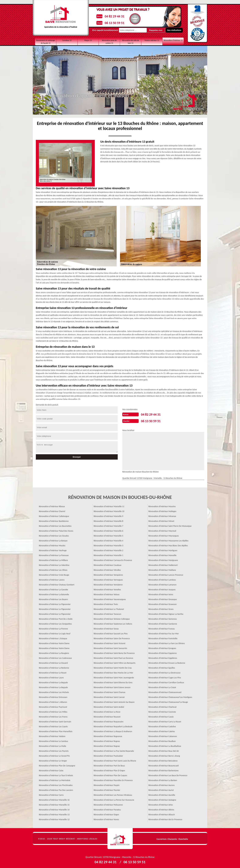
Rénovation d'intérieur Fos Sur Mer (164, 633)
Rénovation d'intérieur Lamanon (162, 584)
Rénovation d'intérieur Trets (106, 603)
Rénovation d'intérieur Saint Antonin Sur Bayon (114, 701)
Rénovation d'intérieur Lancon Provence (166, 574)
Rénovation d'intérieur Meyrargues (164, 535)
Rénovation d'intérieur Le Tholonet (109, 608)
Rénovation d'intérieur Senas (106, 628)
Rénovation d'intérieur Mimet (161, 520)
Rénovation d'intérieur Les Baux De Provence (168, 775)
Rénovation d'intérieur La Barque (53, 540)
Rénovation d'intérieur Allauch (162, 814)
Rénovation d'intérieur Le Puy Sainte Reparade (114, 750)
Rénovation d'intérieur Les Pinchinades (56, 784)
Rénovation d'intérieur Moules (52, 545)
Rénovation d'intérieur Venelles (107, 589)
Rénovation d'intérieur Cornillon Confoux (166, 682)
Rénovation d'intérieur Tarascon (107, 613)
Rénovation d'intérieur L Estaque (53, 638)
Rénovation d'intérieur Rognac (107, 745)
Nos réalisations (165, 30)
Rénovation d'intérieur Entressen (53, 696)
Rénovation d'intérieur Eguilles (162, 667)
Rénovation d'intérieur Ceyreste (162, 711)
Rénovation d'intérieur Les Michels (54, 691)
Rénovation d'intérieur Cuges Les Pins (165, 677)
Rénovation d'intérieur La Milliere (53, 559)
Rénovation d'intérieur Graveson (163, 603)
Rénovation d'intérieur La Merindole (55, 779)
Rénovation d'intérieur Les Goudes (54, 535)
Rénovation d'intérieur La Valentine (54, 564)
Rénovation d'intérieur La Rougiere (54, 652)
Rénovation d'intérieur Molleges (162, 510)
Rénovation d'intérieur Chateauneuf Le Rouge (168, 701)
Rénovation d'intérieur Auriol (161, 789)
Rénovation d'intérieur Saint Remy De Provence (114, 652)
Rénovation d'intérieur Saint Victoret (110, 642)
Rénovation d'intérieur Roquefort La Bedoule (113, 726)
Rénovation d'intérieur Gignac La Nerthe (166, 613)
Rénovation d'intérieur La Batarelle (54, 594)
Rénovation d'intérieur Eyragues (162, 647)
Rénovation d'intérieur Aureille (162, 794)
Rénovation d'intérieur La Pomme (53, 628)
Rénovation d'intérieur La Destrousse (164, 672)
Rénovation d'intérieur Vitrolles (107, 569)
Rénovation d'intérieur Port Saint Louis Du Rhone (115, 760)
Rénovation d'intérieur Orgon (106, 814)
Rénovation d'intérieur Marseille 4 (108, 540)
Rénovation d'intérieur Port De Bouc (109, 765)
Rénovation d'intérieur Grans (161, 608)
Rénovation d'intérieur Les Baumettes (55, 525)
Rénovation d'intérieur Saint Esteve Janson (112, 686)
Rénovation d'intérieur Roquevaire (109, 721)
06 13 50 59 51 (111, 22)
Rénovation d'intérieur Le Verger (53, 760)
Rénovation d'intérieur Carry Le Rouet (165, 721)
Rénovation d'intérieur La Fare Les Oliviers (167, 642)
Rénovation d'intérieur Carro (51, 794)
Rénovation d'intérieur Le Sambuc (53, 740)
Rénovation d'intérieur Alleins (161, 809)
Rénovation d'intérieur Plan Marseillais (56, 731)
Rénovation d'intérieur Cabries (162, 731)
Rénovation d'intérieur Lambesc (162, 579)
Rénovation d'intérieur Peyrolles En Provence (113, 779)
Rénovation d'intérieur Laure (51, 677)
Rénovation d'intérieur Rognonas (108, 735)
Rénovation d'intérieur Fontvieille (163, 638)
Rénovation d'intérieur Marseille (162, 554)
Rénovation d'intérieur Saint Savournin (110, 647)
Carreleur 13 (67, 40)
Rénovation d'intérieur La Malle (52, 745)
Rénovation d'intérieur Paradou (107, 809)
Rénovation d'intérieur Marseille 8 (108, 520)
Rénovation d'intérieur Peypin (107, 784)
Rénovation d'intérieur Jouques (162, 589)
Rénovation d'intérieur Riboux (52, 506)
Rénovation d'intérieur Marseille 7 (108, 525)
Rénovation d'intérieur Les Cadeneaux (55, 657)
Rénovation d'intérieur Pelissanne (108, 804)
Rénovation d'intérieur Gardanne (163, 623)
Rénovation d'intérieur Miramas (162, 515)
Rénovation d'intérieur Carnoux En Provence (113, 559)
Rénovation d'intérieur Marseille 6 (108, 530)
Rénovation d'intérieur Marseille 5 (108, 535)
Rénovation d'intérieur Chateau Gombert (57, 584)
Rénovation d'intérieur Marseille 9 (108, 515)
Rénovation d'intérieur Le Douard (53, 662)
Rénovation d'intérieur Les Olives (53, 569)
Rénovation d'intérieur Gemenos (163, 618)
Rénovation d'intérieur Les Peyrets (54, 750)
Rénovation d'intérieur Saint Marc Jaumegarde (114, 677)
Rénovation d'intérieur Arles (161, 804)
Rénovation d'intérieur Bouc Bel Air (164, 750)
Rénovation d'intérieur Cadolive (162, 726)
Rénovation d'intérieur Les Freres (53, 716)
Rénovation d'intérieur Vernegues (108, 579)
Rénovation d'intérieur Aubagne (162, 799)
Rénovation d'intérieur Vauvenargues (110, 598)
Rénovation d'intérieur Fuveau (162, 628)
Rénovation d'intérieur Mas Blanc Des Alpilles (168, 545)
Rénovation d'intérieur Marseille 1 (108, 554)
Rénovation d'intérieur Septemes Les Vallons (113, 623)
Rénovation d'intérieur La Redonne (54, 667)
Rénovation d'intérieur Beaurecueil (164, 765)
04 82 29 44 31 (111, 16)
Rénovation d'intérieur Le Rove (107, 711)
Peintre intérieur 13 (152, 40)
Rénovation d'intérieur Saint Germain (55, 721)
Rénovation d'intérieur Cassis (161, 716)
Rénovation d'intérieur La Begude (53, 682)
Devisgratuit (134, 18)
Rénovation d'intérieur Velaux (107, 594)
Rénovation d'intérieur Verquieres (108, 574)
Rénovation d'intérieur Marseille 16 (54, 799)
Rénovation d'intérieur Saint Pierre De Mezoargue (170, 525)
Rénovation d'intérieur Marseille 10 (109, 510)
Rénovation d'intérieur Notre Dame (54, 642)
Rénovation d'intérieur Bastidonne (54, 520)
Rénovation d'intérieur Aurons (162, 784)
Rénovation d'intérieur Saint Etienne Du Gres (113, 682)
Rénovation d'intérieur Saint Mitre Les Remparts (114, 662)
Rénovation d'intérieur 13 (173, 40)
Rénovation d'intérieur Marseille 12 (54, 819)
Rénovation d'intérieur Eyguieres (163, 652)
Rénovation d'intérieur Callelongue (54, 515)
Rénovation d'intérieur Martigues (163, 550)
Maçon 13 (88, 40)
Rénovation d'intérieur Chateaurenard (165, 691)
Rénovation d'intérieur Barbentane (164, 770)
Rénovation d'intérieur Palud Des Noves (56, 530)
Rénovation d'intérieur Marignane (163, 559)
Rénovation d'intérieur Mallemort (163, 564)
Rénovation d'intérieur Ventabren (108, 584)
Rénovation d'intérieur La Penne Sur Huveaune (114, 799)
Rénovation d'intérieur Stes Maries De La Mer (113, 672)
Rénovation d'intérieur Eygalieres (163, 657)
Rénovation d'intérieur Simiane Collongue (112, 618)
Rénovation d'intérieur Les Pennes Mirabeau (113, 794)
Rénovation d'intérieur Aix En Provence (165, 819)
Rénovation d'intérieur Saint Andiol (109, 706)
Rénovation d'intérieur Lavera (52, 579)
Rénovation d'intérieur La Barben (163, 779)
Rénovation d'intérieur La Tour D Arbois (56, 775)
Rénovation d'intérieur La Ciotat (162, 686)
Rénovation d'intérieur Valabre (52, 735)
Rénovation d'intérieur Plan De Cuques (110, 775)
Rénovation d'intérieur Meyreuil (162, 530)
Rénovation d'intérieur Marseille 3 (108, 545)
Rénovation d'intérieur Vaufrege (53, 550)
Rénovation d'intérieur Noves (106, 819)
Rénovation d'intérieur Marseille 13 (54, 814)
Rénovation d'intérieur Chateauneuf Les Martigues (170, 696)
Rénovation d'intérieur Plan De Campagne (57, 765)
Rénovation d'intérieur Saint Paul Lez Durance (113, 657)
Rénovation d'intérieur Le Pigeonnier (55, 603)
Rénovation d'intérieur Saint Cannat (109, 696)
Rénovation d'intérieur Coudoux (108, 564)
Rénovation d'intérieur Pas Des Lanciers (56, 789)
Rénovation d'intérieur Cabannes (163, 735)
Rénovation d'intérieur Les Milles (53, 711)
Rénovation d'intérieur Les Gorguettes (55, 623)
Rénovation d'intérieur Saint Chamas (110, 691)
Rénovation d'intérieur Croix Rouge (54, 574)
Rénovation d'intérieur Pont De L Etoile (56, 618)
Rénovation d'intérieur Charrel (52, 510)
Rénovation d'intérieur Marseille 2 (108, 550)
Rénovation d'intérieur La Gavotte (53, 589)
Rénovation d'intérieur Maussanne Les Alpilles (168, 540)
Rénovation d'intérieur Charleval (162, 706)
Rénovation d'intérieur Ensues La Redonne (167, 662)
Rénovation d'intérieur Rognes (107, 740)
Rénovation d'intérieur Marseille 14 (54, 809)
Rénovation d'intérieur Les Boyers (53, 598)
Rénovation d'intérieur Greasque (163, 598)
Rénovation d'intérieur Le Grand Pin (54, 755)
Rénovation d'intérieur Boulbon (162, 740)
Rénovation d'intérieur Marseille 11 (109, 506)
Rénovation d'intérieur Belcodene (163, 760)
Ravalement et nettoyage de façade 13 (46, 42)
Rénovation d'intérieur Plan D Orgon (109, 770)
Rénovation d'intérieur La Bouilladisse (165, 745)
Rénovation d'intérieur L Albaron (53, 701)
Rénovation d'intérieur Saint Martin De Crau (113, 667)
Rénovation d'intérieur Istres (161, 594)
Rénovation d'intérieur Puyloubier (108, 755)
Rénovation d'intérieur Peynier (107, 789)
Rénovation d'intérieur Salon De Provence (112, 638)
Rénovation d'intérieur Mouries (162, 506)
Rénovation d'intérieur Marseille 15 (54, 804)
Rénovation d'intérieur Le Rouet (53, 672)
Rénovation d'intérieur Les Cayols (53, 726)
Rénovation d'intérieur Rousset (107, 716)
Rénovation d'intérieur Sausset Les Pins (111, 633)
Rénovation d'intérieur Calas (51, 770)
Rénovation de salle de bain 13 (131, 42)
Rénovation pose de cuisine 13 (109, 42)
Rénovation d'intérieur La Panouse (54, 554)
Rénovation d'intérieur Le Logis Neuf (55, 633)
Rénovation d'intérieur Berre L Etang (164, 755)
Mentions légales (87, 838)
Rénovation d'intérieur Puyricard (53, 706)
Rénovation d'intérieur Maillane (162, 569)
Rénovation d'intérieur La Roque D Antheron (113, 731)
